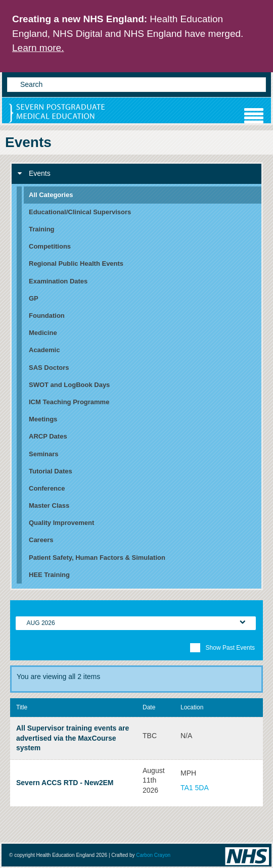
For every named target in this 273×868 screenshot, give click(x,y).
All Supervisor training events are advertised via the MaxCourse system (73, 738)
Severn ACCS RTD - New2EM (65, 783)
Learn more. (38, 48)
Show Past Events (222, 648)
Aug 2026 (41, 623)
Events (34, 173)
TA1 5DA (195, 788)
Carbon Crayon (153, 855)
